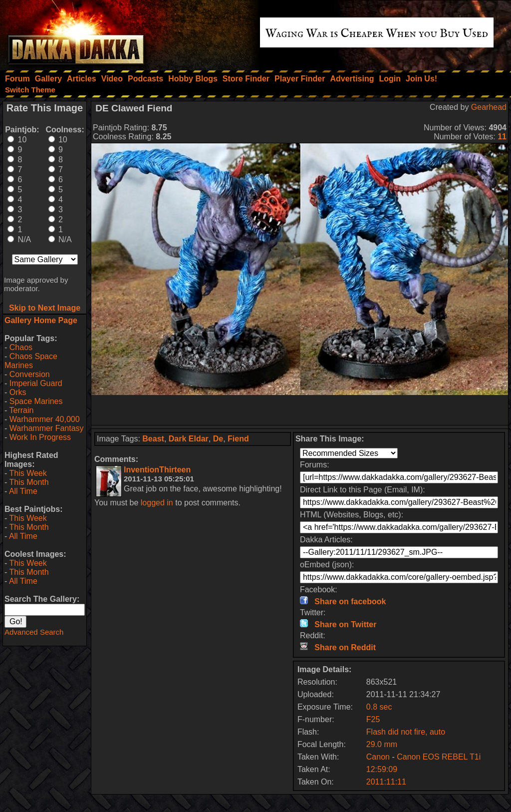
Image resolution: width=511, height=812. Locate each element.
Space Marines (36, 401)
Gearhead (489, 107)
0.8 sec (379, 707)
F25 (373, 719)
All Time (23, 491)
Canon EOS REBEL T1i (439, 757)
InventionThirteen (157, 470)
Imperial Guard (36, 383)
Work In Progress (40, 437)
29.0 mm (382, 744)
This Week (28, 473)
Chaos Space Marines (31, 361)
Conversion (30, 374)
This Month (29, 482)
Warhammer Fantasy (47, 428)
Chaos (21, 347)
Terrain (21, 410)
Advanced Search (34, 632)
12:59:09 (382, 769)
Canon (378, 757)
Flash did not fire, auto (406, 732)
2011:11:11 (386, 782)
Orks (18, 392)
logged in (157, 503)
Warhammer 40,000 (45, 419)
